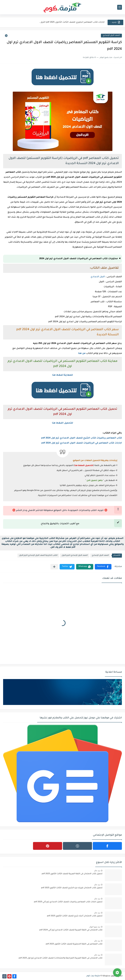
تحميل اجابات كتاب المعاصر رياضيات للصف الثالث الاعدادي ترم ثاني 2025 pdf (68, 902)
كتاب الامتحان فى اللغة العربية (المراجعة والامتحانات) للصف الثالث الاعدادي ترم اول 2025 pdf (61, 958)
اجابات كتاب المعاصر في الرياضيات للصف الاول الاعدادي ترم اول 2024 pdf (82, 443)
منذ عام (97, 871)
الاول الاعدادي (98, 277)
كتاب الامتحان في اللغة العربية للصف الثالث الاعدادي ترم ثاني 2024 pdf (71, 930)
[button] (103, 567)
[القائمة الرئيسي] (120, 7)
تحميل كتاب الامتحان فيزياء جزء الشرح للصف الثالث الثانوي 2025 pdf (72, 888)
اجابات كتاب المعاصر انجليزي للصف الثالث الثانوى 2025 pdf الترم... (72, 22)
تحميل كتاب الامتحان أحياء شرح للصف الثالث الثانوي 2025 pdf (75, 916)
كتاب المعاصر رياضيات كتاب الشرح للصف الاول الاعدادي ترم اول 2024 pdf (82, 438)
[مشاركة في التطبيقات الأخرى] (54, 567)
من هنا (82, 354)
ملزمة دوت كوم (93, 976)
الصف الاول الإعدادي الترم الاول (75, 555)
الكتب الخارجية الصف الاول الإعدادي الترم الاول (38, 555)
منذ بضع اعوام (95, 927)
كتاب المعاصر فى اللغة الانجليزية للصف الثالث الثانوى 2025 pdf (74, 944)
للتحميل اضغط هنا (63, 423)
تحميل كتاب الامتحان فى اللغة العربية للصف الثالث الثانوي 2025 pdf (72, 874)
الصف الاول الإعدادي (111, 36)
